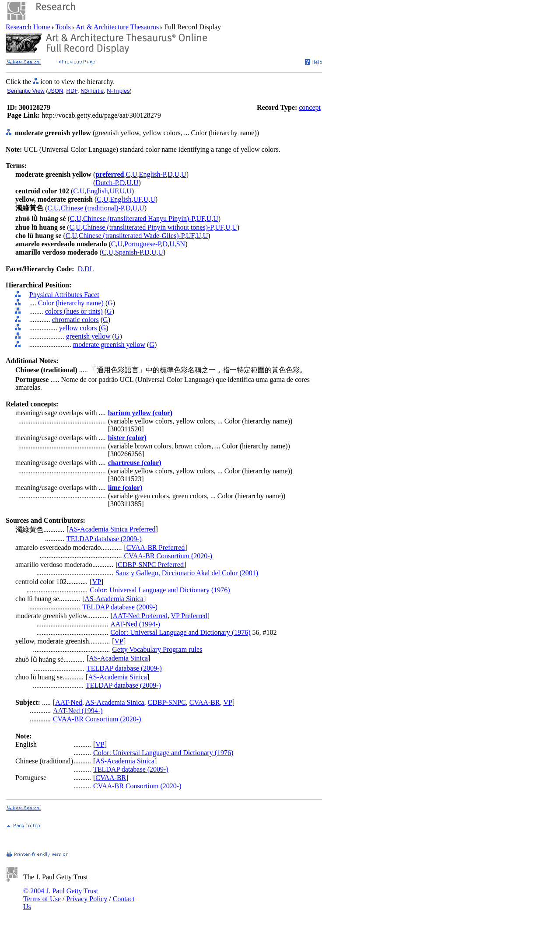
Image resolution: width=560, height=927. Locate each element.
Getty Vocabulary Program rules (157, 649)
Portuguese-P (143, 244)
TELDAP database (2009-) (104, 539)
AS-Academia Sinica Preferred (112, 529)
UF (114, 191)
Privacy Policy (87, 899)
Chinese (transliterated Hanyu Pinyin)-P (139, 219)
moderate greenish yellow (109, 345)
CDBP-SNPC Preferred (151, 565)
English (97, 191)
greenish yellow (88, 336)
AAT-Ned (69, 702)
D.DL (86, 269)
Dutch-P (107, 183)
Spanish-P (129, 252)
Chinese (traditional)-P (92, 208)
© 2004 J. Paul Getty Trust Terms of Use (61, 895)
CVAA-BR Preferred (156, 547)
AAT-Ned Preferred (140, 616)
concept (310, 107)
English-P (152, 174)
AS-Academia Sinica (114, 599)
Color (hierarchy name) (71, 303)
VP (97, 582)
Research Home (29, 27)
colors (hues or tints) (74, 311)
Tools (63, 27)
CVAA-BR (205, 702)
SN (181, 244)
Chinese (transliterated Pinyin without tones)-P (148, 227)
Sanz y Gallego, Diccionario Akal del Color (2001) (187, 573)
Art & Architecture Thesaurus (117, 27)
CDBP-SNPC (167, 702)
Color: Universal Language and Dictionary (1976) (160, 590)
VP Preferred (189, 616)
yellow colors (78, 328)
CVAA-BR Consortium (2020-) (168, 556)
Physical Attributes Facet (64, 295)
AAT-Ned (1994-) (135, 624)
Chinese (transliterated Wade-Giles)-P (131, 236)
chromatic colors (75, 320)
